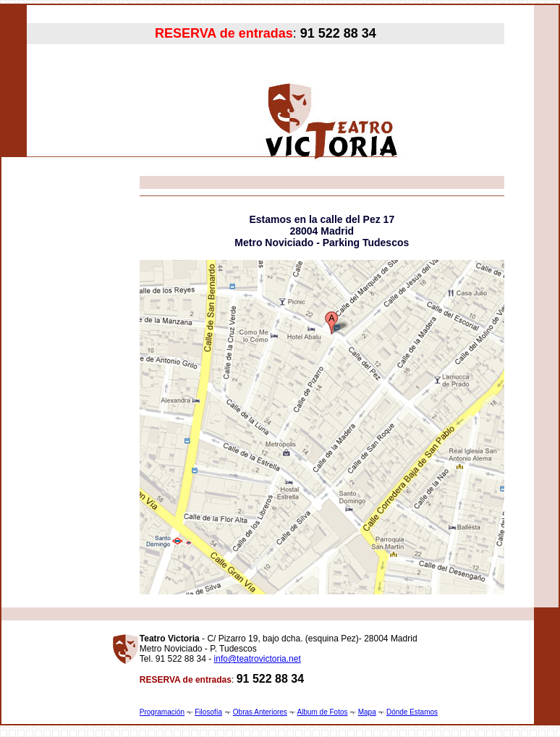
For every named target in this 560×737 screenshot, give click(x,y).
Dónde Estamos (412, 712)
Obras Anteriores (260, 712)
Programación (162, 712)
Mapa (367, 712)
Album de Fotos (322, 712)
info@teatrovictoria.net (258, 659)
